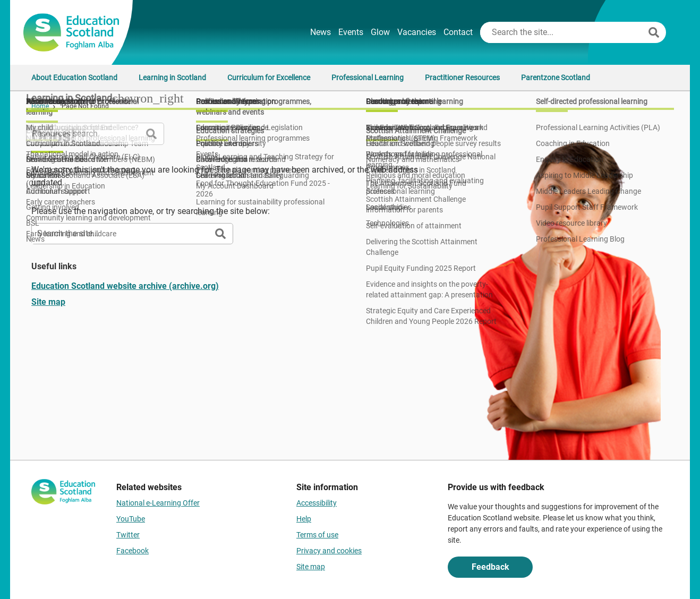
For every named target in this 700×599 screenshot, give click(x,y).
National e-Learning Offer (158, 503)
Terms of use (317, 535)
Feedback (490, 567)
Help (304, 519)
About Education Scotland (74, 78)
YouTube (131, 519)
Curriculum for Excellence (269, 78)
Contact (458, 32)
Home (40, 106)
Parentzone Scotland (556, 78)
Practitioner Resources (462, 78)
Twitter (128, 535)
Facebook (133, 551)
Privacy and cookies (329, 551)
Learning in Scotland (172, 78)
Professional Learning (368, 78)
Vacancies (417, 32)
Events (351, 32)
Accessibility (317, 503)
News (321, 32)
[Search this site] (563, 32)
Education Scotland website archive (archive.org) (125, 286)
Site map (48, 302)
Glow (380, 32)
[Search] (654, 32)
